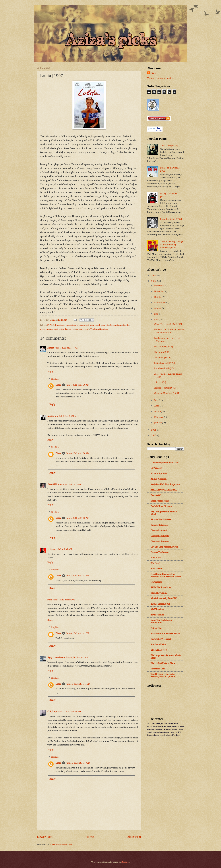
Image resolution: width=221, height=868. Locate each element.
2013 (154, 275)
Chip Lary (52, 711)
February (159, 417)
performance (47, 329)
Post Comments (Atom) (61, 844)
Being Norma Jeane (160, 501)
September (160, 302)
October (158, 297)
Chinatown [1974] (162, 357)
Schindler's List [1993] (164, 363)
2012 (154, 281)
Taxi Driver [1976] (169, 145)
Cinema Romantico (160, 530)
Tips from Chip (158, 668)
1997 (50, 325)
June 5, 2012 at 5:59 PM (65, 416)
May (157, 400)
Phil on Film (156, 628)
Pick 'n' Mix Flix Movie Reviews (165, 633)
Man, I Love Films (159, 593)
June (157, 319)
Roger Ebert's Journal (161, 639)
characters (71, 325)
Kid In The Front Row (161, 587)
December (159, 285)
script (86, 329)
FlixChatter (156, 568)
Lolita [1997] (160, 382)
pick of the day (61, 329)
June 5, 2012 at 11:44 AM (67, 348)
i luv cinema (156, 582)
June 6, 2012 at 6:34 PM (64, 599)
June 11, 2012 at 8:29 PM (69, 711)
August (158, 308)
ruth (50, 599)
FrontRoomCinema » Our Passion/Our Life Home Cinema (166, 575)
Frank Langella (102, 325)
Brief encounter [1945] (165, 388)
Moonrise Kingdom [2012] (166, 393)
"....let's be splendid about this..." (166, 462)
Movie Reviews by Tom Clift (164, 598)
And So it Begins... (159, 479)
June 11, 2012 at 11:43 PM (78, 763)
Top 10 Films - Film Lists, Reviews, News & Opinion (163, 675)
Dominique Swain (85, 325)
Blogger (125, 862)
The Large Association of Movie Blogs (166, 656)
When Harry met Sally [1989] (168, 324)
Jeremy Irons (116, 325)
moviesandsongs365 (160, 604)
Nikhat (51, 348)
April (157, 405)
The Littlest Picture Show (163, 663)
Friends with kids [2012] (165, 368)
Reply (50, 371)
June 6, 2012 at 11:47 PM (77, 633)
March (158, 411)
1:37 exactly (156, 468)
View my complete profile (160, 78)
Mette (50, 416)
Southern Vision (158, 644)
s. (48, 549)
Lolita (126, 325)
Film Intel (155, 563)
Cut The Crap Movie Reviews (164, 547)
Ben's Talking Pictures (161, 506)
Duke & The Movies (160, 552)
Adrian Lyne (59, 325)
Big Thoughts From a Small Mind (164, 513)
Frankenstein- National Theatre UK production (169, 331)
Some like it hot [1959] (171, 219)
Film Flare (156, 557)
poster (72, 329)
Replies (55, 379)
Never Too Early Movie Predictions (161, 621)
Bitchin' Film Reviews (161, 519)
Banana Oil (156, 495)
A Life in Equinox (159, 473)
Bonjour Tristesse (159, 525)
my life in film (157, 614)
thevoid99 (52, 484)
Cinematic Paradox (160, 541)
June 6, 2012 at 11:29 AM (78, 385)
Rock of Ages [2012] (163, 346)
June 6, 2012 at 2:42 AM (61, 549)
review (79, 329)
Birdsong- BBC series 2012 (170, 169)
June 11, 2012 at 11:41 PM (78, 684)
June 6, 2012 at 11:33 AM (78, 575)
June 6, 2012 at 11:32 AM (78, 518)
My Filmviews (157, 609)
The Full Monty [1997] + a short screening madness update (172, 244)
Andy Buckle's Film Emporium (165, 484)
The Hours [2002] (162, 352)
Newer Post (45, 836)
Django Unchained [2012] (169, 195)
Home (90, 836)
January (158, 422)
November (159, 291)
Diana (58, 385)
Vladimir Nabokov (99, 329)
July (156, 313)
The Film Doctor (159, 650)
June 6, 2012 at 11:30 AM (78, 453)
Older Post (134, 836)
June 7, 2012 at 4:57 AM (77, 657)
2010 (154, 435)
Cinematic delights (160, 536)
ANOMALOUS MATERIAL (164, 490)
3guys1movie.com (56, 657)
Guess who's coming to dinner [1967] (168, 375)
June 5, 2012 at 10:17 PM (70, 484)
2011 (154, 430)
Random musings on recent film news (167, 339)
